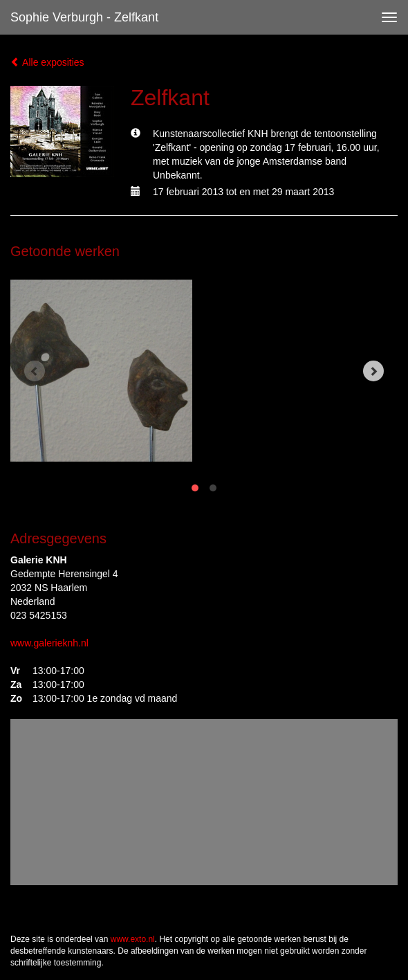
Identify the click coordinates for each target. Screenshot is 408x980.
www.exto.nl (133, 939)
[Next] (373, 371)
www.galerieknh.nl (49, 643)
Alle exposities (47, 62)
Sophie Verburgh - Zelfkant (84, 17)
